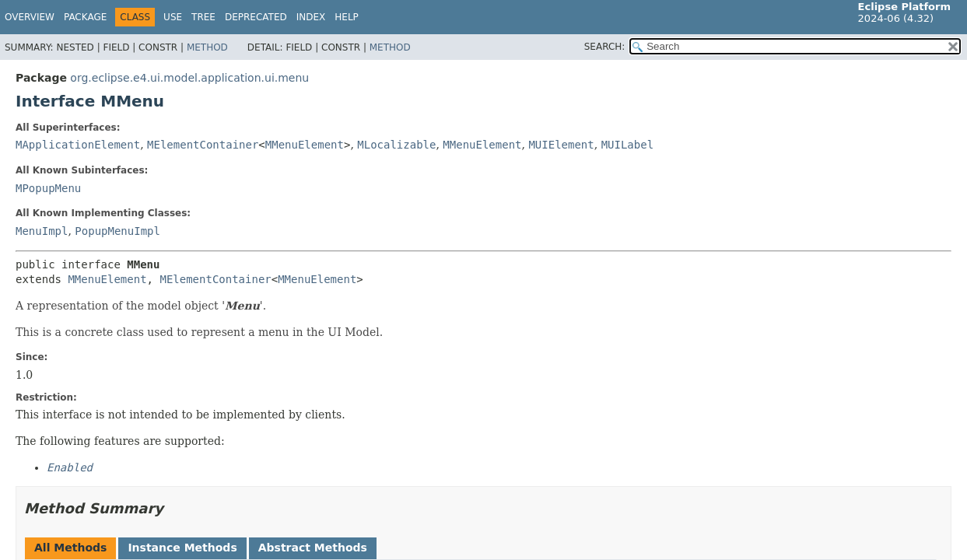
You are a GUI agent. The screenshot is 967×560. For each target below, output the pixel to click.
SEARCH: (605, 47)
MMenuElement (305, 145)
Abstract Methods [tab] (313, 548)
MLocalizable (396, 145)
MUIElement (561, 145)
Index (311, 17)
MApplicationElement (78, 145)
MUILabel (627, 145)
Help (347, 17)
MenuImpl (42, 231)
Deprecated (256, 17)
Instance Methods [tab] (182, 548)
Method (207, 47)
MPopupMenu (48, 188)
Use (173, 17)
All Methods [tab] (70, 548)
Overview (30, 17)
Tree (203, 17)
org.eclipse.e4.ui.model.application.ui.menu (189, 78)
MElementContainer (203, 145)
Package (85, 17)
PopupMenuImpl (117, 231)
